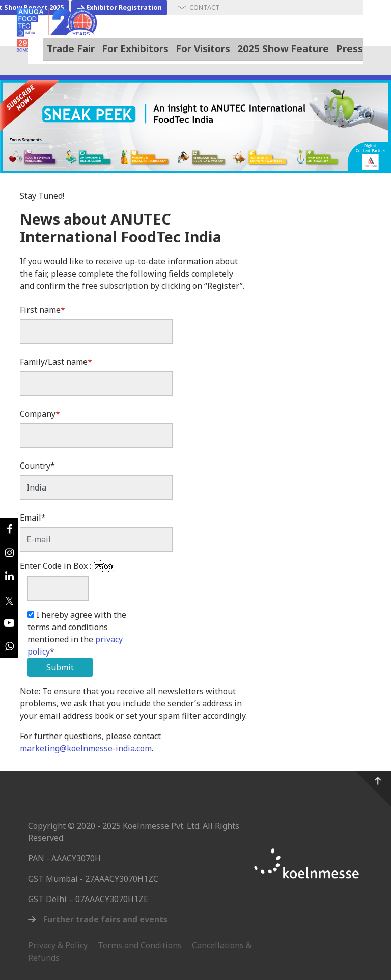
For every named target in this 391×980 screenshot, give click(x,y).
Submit (60, 667)
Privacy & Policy (58, 945)
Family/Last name (56, 362)
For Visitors (203, 49)
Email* (33, 518)
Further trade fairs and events (105, 919)
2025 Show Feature (283, 49)
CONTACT (199, 7)
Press (350, 49)
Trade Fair (71, 48)
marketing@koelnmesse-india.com (86, 748)
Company (40, 414)
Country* (37, 466)
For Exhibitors (135, 49)
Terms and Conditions (140, 945)
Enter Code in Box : (55, 566)
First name (43, 310)
